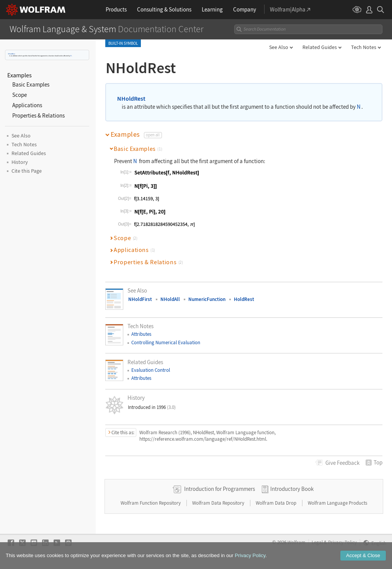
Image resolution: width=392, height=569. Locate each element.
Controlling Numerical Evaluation (166, 343)
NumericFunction (207, 299)
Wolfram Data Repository (219, 503)
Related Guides (320, 47)
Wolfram (296, 542)
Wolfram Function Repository (151, 503)
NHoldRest (11, 54)
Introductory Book (292, 489)
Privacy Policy (342, 542)
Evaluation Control (151, 370)
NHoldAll (170, 299)
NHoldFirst (140, 299)
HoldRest (244, 299)
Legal (317, 542)
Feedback (342, 463)
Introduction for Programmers (220, 489)
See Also (279, 47)
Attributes (141, 334)
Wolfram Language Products (337, 503)
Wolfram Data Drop (277, 503)
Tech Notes (364, 47)
